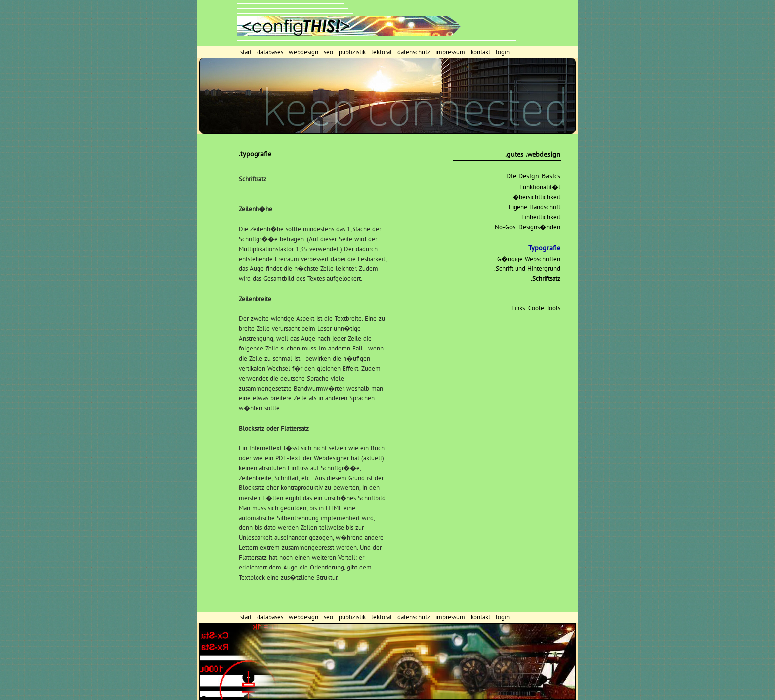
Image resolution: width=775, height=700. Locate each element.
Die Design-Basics (533, 176)
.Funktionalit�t (539, 187)
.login (502, 52)
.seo (329, 52)
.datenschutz (414, 52)
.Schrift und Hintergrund (527, 269)
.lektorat (382, 52)
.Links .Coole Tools (535, 308)
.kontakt (481, 52)
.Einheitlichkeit (540, 217)
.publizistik (352, 52)
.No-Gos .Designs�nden (527, 227)
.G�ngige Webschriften (528, 259)
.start (246, 52)
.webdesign (304, 52)
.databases (270, 52)
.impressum (451, 52)
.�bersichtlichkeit (536, 197)
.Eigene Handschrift (534, 207)
